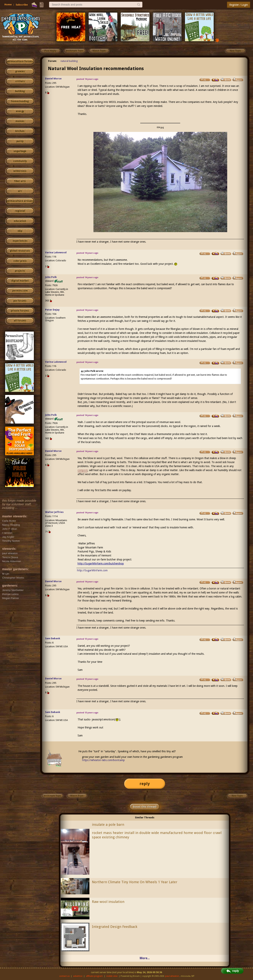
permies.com (20, 291)
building (20, 91)
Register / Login (239, 5)
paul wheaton (172, 976)
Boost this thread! (145, 807)
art (20, 191)
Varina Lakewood (56, 252)
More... (145, 958)
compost (83, 470)
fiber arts (20, 181)
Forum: (53, 61)
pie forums (20, 301)
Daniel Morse (53, 79)
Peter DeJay (52, 310)
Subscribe (22, 5)
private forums (20, 311)
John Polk (51, 277)
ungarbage (20, 151)
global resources (20, 251)
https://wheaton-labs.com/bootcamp (103, 760)
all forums (20, 321)
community (20, 161)
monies (20, 121)
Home (8, 4)
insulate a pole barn (108, 825)
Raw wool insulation (108, 902)
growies (20, 71)
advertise (78, 976)
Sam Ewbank (53, 638)
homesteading (20, 101)
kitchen (20, 131)
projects (20, 271)
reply (145, 784)
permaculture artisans (20, 201)
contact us (64, 976)
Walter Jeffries (54, 512)
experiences (20, 241)
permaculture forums (20, 61)
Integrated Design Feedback (115, 927)
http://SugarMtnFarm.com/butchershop (101, 563)
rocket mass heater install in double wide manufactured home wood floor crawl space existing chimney (157, 835)
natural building (69, 61)
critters (20, 81)
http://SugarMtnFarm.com (92, 570)
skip (20, 231)
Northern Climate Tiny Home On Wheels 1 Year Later (135, 882)
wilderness (20, 171)
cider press (20, 261)
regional (20, 211)
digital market (20, 281)
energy (20, 111)
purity (20, 141)
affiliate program (94, 976)
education (20, 221)
